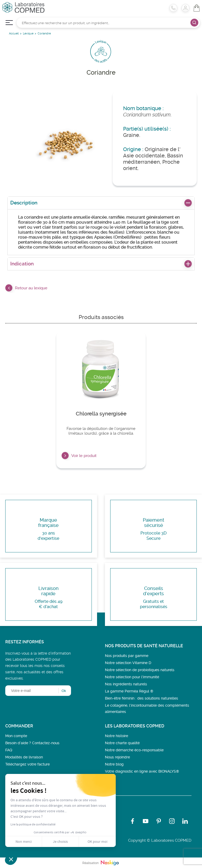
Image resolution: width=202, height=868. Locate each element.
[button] (11, 859)
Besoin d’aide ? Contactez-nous (32, 743)
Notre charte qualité (122, 743)
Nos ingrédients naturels (126, 684)
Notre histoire (117, 736)
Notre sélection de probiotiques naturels (140, 670)
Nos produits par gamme (127, 656)
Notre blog (114, 764)
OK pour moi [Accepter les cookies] (97, 841)
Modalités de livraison (24, 757)
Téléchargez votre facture (27, 764)
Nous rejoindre (117, 757)
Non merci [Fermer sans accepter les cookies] (24, 841)
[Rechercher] (108, 23)
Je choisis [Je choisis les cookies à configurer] (60, 841)
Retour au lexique (26, 288)
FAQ (9, 750)
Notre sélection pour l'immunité (132, 677)
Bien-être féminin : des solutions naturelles (142, 698)
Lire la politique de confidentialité (33, 824)
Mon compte (16, 736)
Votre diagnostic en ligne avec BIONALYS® (142, 771)
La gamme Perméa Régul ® (129, 691)
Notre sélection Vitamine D (128, 663)
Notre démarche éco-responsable (134, 750)
